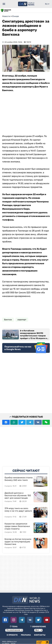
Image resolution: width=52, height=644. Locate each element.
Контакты (40, 635)
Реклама (26, 635)
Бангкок (8, 320)
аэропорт (22, 320)
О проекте (12, 635)
